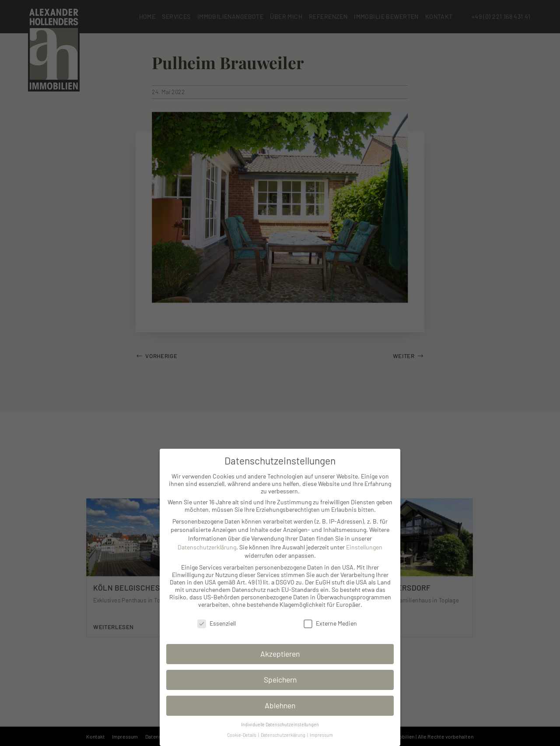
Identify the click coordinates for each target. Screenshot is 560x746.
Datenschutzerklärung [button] (283, 735)
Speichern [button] (280, 679)
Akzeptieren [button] (280, 654)
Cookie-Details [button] (242, 735)
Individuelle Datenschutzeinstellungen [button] (280, 724)
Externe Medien (330, 623)
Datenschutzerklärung (207, 547)
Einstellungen (364, 547)
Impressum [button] (321, 735)
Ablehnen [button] (280, 705)
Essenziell (217, 623)
